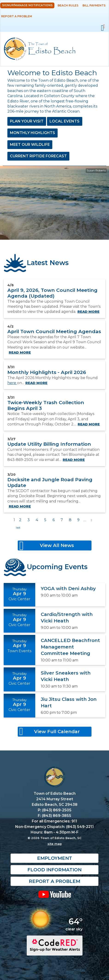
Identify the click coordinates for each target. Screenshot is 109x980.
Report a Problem (17, 16)
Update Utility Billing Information (49, 444)
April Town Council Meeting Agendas (54, 331)
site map (55, 844)
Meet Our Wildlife (30, 145)
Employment (55, 858)
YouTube (54, 894)
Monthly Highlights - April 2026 (47, 372)
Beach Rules (68, 5)
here (12, 383)
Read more (88, 312)
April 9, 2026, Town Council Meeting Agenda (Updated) (52, 293)
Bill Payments (94, 5)
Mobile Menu (102, 28)
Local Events (65, 121)
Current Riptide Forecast (38, 156)
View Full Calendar (57, 732)
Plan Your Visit (27, 121)
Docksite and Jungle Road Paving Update (50, 482)
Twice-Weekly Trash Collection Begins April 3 (46, 405)
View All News (57, 545)
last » (18, 528)
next (91, 520)
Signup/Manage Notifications (27, 5)
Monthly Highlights (32, 133)
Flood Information (54, 870)
